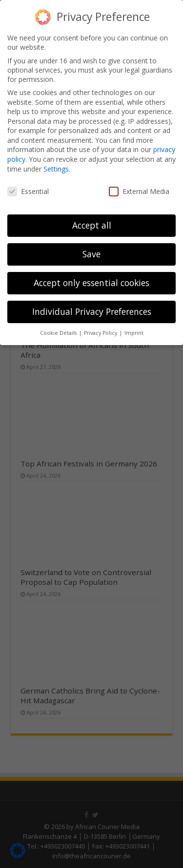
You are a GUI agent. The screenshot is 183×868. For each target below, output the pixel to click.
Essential (28, 191)
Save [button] (91, 254)
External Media (139, 191)
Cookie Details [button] (59, 333)
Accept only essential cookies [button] (91, 283)
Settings (56, 169)
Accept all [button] (92, 225)
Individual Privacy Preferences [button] (92, 311)
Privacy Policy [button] (101, 333)
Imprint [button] (134, 333)
